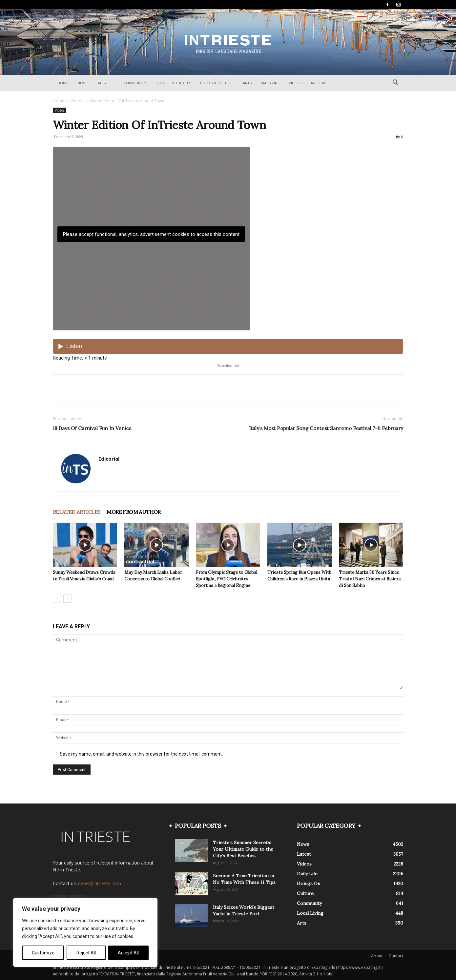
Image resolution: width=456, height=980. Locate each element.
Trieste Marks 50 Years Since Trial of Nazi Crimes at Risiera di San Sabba (370, 579)
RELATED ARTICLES (76, 512)
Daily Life (105, 83)
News (82, 83)
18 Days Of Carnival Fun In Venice (92, 428)
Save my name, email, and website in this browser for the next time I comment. (141, 754)
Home (63, 83)
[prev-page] (57, 599)
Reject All (86, 953)
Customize (43, 953)
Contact (396, 956)
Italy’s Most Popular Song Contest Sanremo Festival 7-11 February (326, 428)
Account (319, 83)
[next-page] (67, 599)
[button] (395, 83)
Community (135, 83)
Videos (295, 83)
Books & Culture (217, 83)
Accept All (128, 953)
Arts (247, 83)
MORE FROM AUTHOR (134, 512)
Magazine (270, 83)
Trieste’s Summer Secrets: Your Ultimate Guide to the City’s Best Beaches (243, 849)
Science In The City (173, 83)
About (377, 956)
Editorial (109, 459)
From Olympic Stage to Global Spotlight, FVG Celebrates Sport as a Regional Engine (227, 579)
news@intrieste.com (100, 883)
